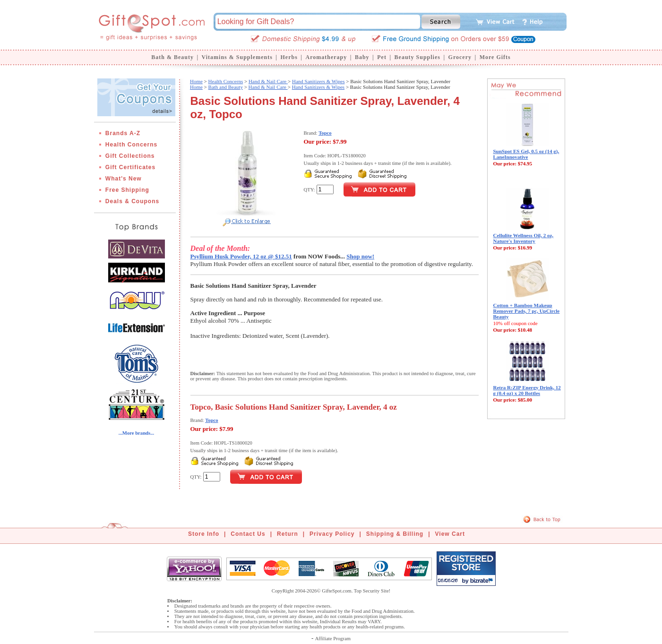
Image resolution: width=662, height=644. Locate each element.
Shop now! (360, 256)
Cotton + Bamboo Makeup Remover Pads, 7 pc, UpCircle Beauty (527, 311)
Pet (382, 57)
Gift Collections (130, 156)
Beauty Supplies (417, 57)
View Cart (450, 534)
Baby (362, 57)
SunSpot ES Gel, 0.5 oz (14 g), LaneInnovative (526, 154)
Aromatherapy (326, 57)
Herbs (289, 57)
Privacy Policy (332, 534)
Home (196, 81)
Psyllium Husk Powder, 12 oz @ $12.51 (241, 256)
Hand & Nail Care (268, 81)
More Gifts (495, 57)
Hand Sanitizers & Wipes (318, 81)
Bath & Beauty (172, 57)
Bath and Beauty (226, 87)
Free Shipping (127, 190)
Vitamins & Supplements (237, 57)
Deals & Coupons (132, 201)
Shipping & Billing (395, 534)
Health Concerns (131, 145)
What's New (124, 179)
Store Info (204, 534)
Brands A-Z (123, 133)
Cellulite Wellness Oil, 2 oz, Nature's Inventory (524, 238)
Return (288, 534)
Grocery (460, 57)
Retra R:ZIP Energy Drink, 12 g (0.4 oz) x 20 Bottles (527, 390)
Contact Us (248, 534)
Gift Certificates (130, 167)
